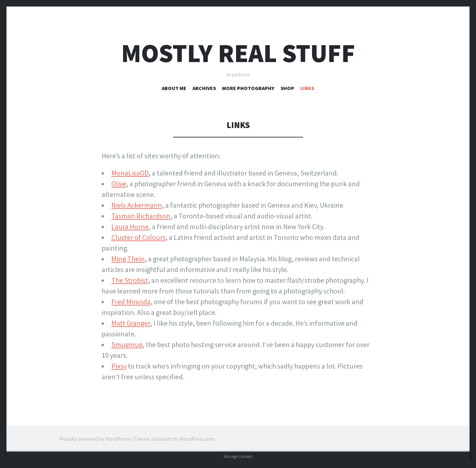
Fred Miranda (131, 302)
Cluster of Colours (138, 237)
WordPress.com (197, 439)
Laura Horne (130, 227)
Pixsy (119, 366)
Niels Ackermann (137, 205)
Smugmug (127, 344)
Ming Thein (128, 259)
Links (307, 88)
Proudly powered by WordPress (95, 439)
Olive (119, 184)
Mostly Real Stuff (238, 53)
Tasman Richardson (141, 216)
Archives (204, 88)
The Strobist (130, 280)
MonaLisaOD (130, 173)
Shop (287, 88)
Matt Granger (131, 323)
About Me (174, 88)
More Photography (248, 88)
